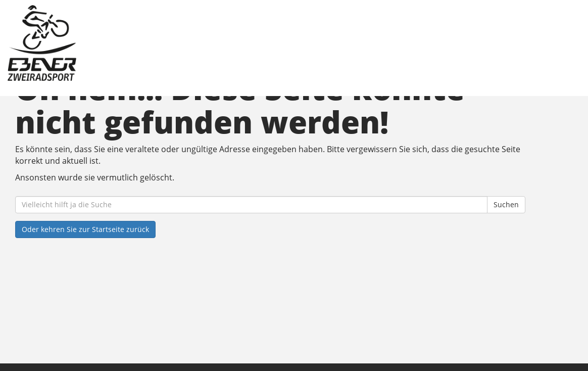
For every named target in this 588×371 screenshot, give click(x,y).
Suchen (506, 204)
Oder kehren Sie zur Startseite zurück (85, 229)
